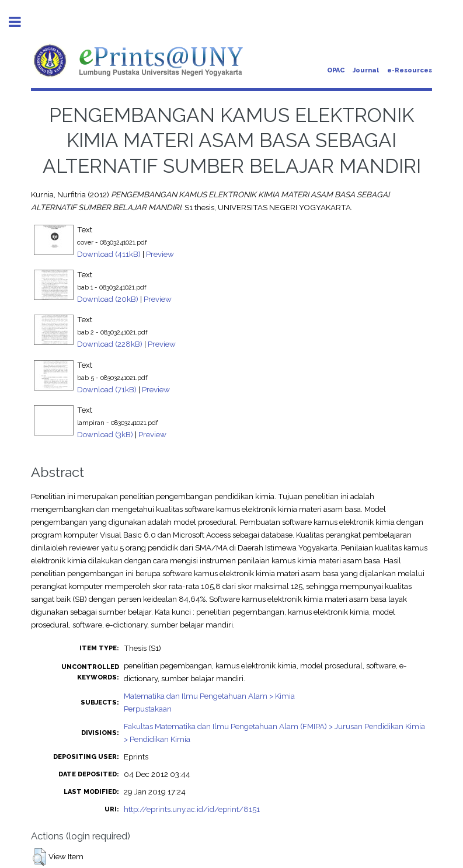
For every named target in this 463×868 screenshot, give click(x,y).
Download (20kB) (108, 299)
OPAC (336, 70)
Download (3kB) (105, 434)
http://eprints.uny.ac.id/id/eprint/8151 (192, 809)
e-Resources (410, 70)
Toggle (21, 22)
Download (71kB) (107, 389)
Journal (366, 70)
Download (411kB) (109, 254)
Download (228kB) (110, 344)
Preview (160, 254)
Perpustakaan (148, 709)
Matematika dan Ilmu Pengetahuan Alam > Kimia (209, 696)
